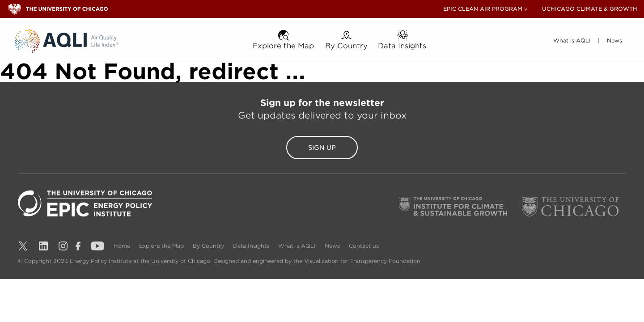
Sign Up (322, 148)
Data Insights (252, 246)
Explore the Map (162, 246)
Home (123, 246)
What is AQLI (298, 246)
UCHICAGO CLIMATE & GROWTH (590, 9)
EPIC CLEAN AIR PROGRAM (483, 9)
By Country (209, 246)
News (333, 246)
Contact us (364, 246)
